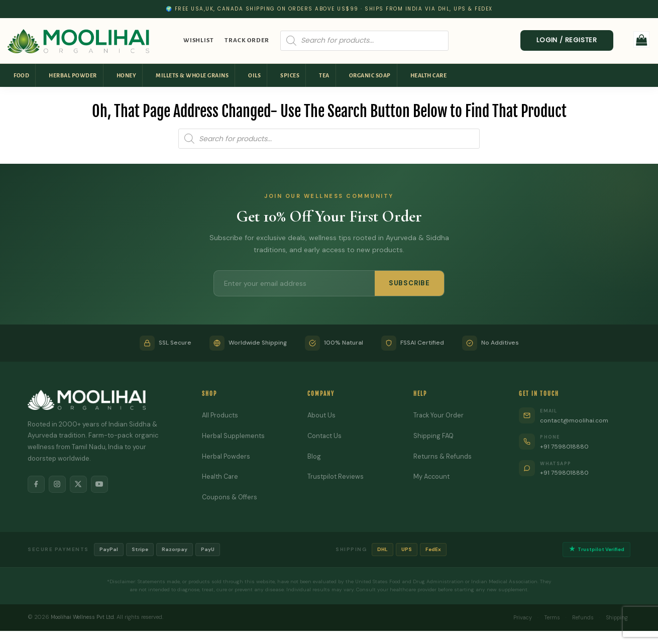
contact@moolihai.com (576, 420)
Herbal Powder (73, 75)
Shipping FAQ (434, 436)
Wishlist (198, 40)
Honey (127, 75)
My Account (432, 476)
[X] (81, 485)
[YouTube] (103, 485)
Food (21, 75)
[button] (642, 39)
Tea (324, 75)
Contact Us (325, 436)
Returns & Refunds (443, 456)
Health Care (429, 75)
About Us (322, 415)
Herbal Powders (226, 456)
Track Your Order (440, 415)
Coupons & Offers (230, 497)
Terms (547, 617)
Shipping (615, 617)
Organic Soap (370, 75)
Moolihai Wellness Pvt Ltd (84, 617)
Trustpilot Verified (595, 550)
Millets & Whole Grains (192, 75)
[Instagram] (59, 485)
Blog (314, 456)
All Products (221, 415)
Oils (254, 75)
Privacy (517, 617)
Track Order (247, 40)
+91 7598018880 (566, 446)
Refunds (579, 617)
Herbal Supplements (234, 436)
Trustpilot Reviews (336, 476)
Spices (290, 75)
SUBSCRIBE (409, 283)
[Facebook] (37, 485)
